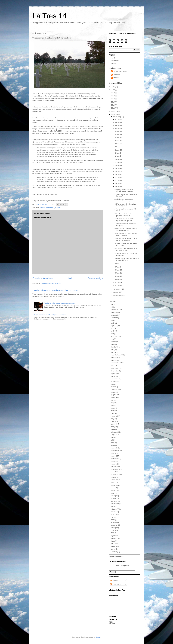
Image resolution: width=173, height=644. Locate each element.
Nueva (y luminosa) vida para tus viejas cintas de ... (126, 234)
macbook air (115, 451)
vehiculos (114, 538)
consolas (114, 358)
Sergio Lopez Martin (120, 71)
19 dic (117, 156)
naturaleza (114, 480)
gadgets (113, 395)
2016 (113, 99)
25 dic (117, 138)
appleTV (114, 326)
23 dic (117, 144)
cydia (112, 365)
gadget (113, 392)
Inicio (71, 278)
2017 (113, 96)
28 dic (117, 129)
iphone (113, 424)
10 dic (117, 183)
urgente (113, 536)
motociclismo (115, 469)
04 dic (117, 276)
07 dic (117, 267)
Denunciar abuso (116, 557)
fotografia (114, 389)
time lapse (114, 528)
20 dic (117, 153)
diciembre (117, 117)
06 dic (117, 270)
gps (112, 400)
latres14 (116, 78)
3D (112, 304)
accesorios (114, 310)
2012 (113, 108)
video (113, 544)
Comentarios (116, 584)
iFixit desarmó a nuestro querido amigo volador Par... (126, 230)
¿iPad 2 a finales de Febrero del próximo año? (126, 254)
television (114, 525)
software (114, 509)
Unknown (116, 75)
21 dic (117, 150)
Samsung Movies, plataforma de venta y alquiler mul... (126, 239)
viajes (113, 541)
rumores (114, 498)
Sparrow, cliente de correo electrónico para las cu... (124, 190)
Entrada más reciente (43, 278)
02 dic (117, 282)
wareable (114, 546)
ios (112, 419)
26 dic (117, 135)
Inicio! (113, 58)
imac (112, 411)
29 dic (117, 126)
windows (114, 552)
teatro (113, 520)
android (113, 315)
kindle (113, 437)
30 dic (117, 123)
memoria (114, 464)
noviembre (117, 289)
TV (112, 533)
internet (113, 416)
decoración (114, 371)
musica (113, 477)
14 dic (117, 171)
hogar (113, 405)
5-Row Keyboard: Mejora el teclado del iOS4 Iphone (127, 249)
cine (112, 350)
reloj (112, 493)
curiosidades (50, 208)
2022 (113, 90)
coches (113, 352)
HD (112, 403)
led (112, 440)
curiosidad (114, 360)
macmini (114, 453)
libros (113, 443)
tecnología (114, 522)
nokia (113, 483)
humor (113, 408)
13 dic (117, 174)
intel (112, 413)
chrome (113, 344)
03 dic (117, 279)
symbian (114, 512)
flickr (112, 384)
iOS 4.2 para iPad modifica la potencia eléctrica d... (125, 215)
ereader (113, 382)
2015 (113, 102)
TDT (112, 517)
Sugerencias (115, 61)
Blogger (98, 637)
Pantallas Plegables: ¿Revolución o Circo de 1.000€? (55, 290)
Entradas (114, 581)
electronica (114, 379)
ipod (112, 427)
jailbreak (114, 432)
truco (112, 530)
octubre (116, 292)
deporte (113, 374)
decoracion (114, 368)
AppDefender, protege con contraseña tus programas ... (125, 200)
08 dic (117, 264)
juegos (113, 435)
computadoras (116, 355)
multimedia (114, 475)
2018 (113, 93)
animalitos (114, 318)
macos (113, 456)
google (113, 398)
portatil (113, 491)
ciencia (42, 208)
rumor (113, 496)
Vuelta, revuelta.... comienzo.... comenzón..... (60, 303)
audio (113, 331)
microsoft (114, 467)
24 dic (117, 141)
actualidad (114, 312)
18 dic (117, 159)
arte (112, 328)
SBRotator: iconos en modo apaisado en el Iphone (124, 220)
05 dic (117, 273)
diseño (113, 376)
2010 (113, 114)
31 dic (117, 119)
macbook (114, 448)
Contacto (114, 63)
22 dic (117, 147)
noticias (113, 485)
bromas (113, 342)
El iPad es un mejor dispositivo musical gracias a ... (125, 205)
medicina (58, 208)
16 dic (117, 165)
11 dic (117, 180)
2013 (113, 105)
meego (113, 461)
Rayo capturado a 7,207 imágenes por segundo (51, 315)
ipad (112, 421)
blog (112, 339)
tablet (113, 514)
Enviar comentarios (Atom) (52, 283)
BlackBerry (114, 336)
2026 (113, 87)
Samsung (114, 501)
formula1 (114, 387)
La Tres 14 (49, 16)
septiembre (117, 295)
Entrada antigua (96, 278)
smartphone (115, 504)
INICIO (111, 622)
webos (113, 549)
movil (112, 472)
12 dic (117, 177)
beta (112, 334)
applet (113, 323)
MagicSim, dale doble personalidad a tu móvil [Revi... (127, 259)
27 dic (117, 132)
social (113, 506)
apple (113, 320)
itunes (113, 429)
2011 (113, 111)
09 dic (117, 187)
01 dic (117, 285)
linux (112, 445)
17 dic (117, 162)
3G (112, 307)
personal (114, 488)
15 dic (117, 168)
